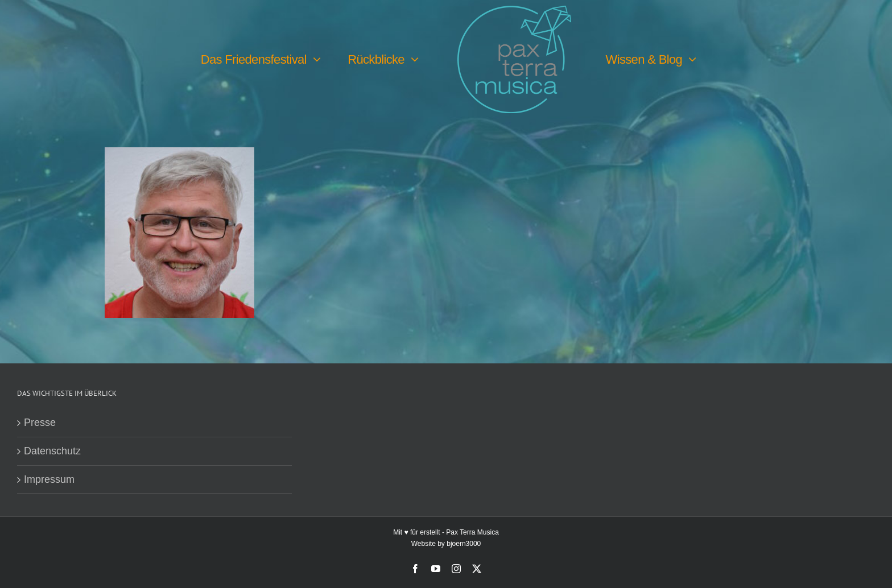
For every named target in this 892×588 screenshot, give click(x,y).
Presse (40, 423)
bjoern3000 (464, 544)
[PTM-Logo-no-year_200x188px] (514, 11)
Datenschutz (52, 451)
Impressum (49, 479)
